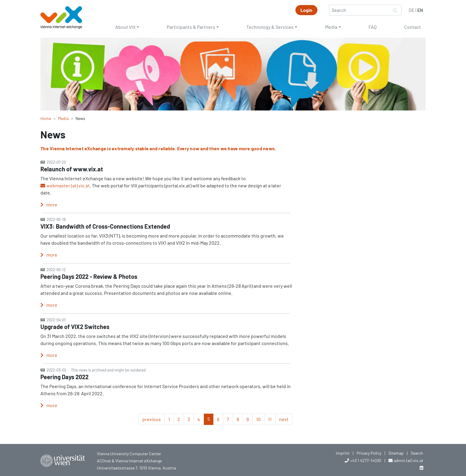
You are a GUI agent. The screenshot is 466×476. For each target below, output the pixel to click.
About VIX (125, 27)
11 (270, 419)
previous (152, 419)
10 (258, 419)
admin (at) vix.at (408, 460)
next (284, 419)
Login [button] (306, 10)
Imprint (343, 453)
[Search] (359, 10)
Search (417, 453)
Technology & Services (270, 27)
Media (331, 27)
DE (412, 10)
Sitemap (396, 453)
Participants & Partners (191, 27)
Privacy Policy (369, 453)
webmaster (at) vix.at (68, 185)
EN (420, 10)
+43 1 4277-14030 (366, 460)
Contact (413, 27)
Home (46, 118)
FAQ (373, 27)
